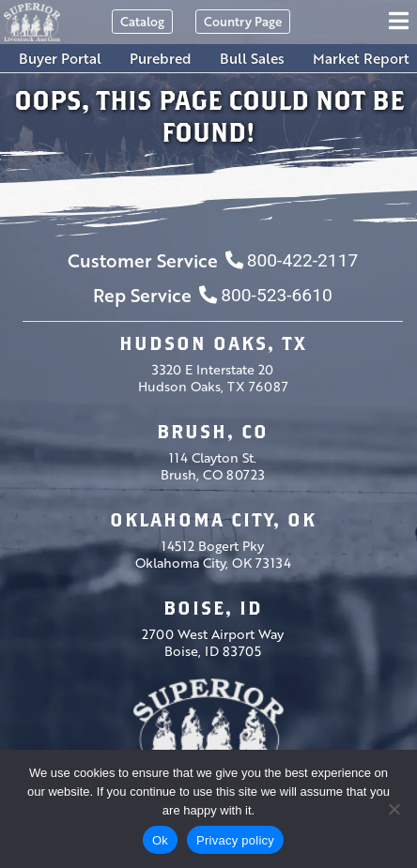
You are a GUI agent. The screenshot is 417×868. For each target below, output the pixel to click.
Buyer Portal (60, 58)
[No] (394, 809)
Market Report (361, 58)
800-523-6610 (265, 295)
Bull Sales (252, 58)
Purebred (161, 58)
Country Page (243, 21)
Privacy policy (235, 840)
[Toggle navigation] (402, 22)
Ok (160, 840)
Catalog (142, 21)
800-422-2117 (292, 260)
